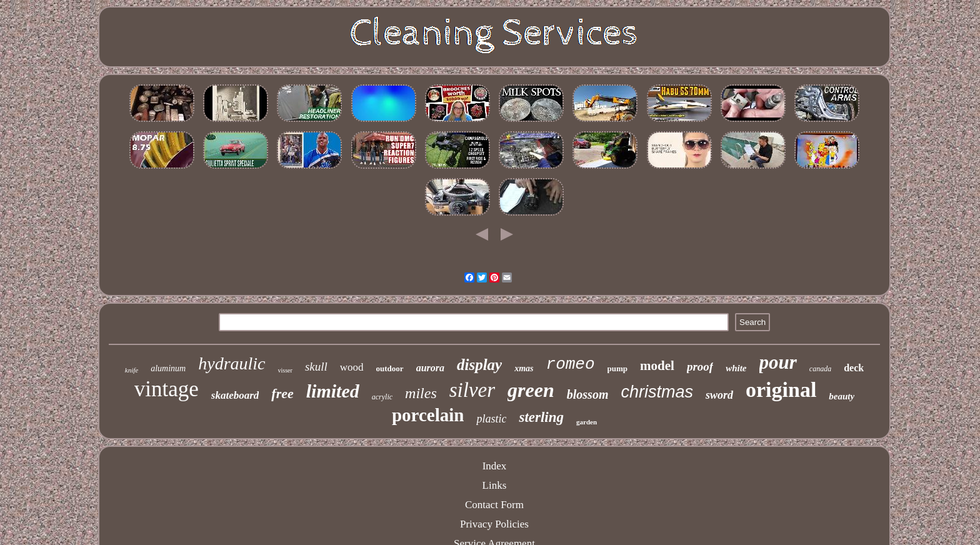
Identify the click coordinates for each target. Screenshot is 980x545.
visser (285, 370)
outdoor (390, 368)
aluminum (168, 368)
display (479, 365)
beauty (842, 396)
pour (778, 362)
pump (618, 368)
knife (132, 370)
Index (495, 466)
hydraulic (232, 363)
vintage (167, 389)
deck (854, 368)
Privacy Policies (494, 524)
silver (472, 390)
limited (333, 391)
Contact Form (494, 505)
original (781, 390)
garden (587, 422)
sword (719, 395)
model (657, 366)
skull (316, 367)
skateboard (235, 395)
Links (495, 485)
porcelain (428, 415)
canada (820, 369)
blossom (588, 394)
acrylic (382, 397)
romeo (571, 364)
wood (352, 367)
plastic (491, 419)
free (282, 393)
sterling (541, 417)
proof (700, 367)
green (531, 390)
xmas (524, 368)
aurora (430, 368)
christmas (657, 392)
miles (421, 393)
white (736, 368)
